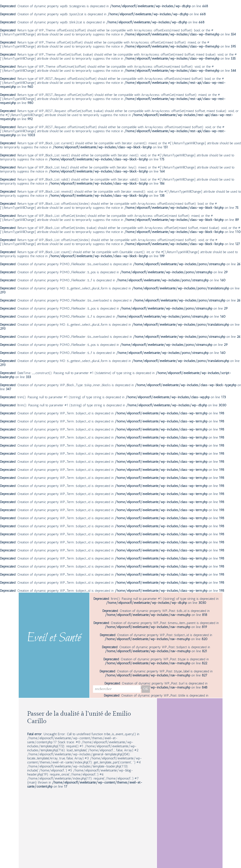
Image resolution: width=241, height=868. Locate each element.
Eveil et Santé (54, 638)
